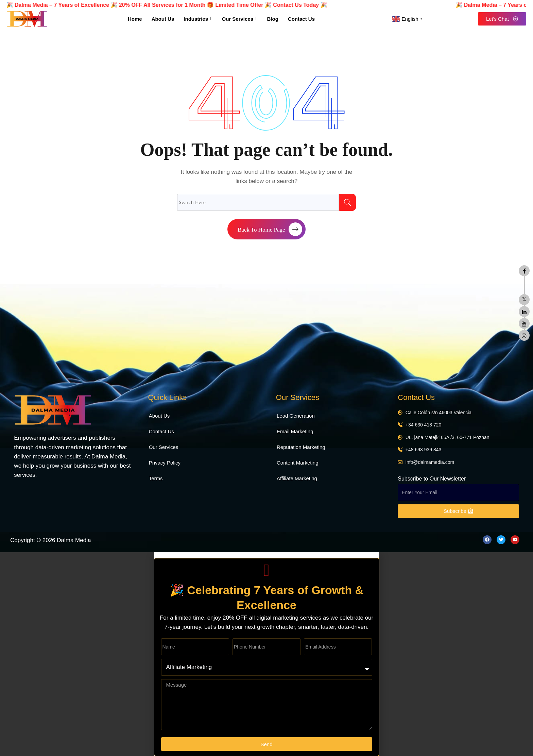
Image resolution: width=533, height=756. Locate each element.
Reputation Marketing (301, 447)
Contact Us (161, 431)
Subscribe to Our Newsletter (432, 479)
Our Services (164, 447)
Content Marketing (298, 463)
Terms (156, 478)
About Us (159, 416)
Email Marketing (295, 431)
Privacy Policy (165, 463)
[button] (267, 555)
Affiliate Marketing (297, 478)
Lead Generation (296, 416)
